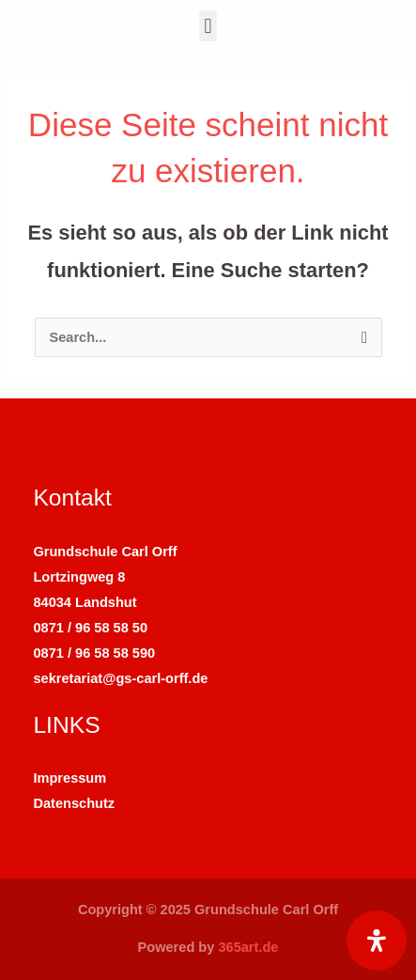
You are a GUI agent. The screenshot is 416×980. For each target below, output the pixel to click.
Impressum (69, 778)
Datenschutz (74, 803)
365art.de (248, 947)
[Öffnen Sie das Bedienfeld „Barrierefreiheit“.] (377, 941)
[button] (208, 26)
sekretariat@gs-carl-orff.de (120, 678)
